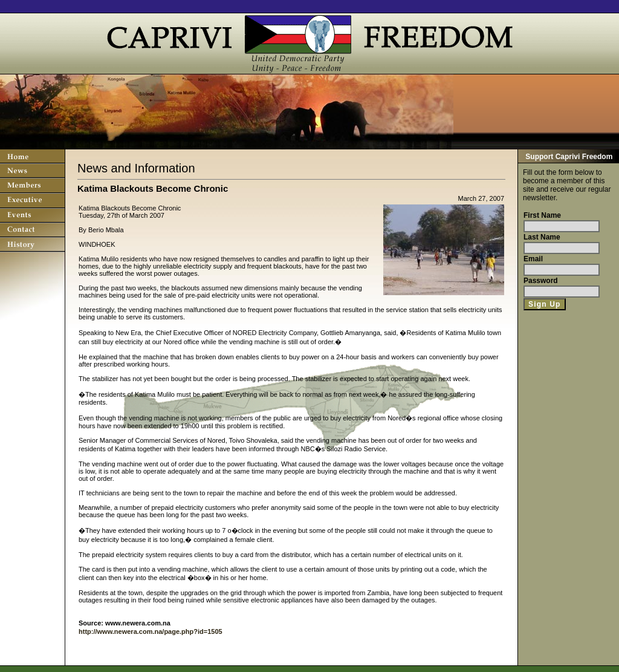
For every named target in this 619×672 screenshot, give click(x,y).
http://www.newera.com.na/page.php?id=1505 (151, 631)
